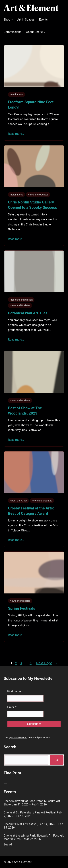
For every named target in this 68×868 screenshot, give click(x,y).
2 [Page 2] (16, 663)
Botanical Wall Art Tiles (28, 313)
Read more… (16, 134)
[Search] (57, 760)
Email (12, 707)
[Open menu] (6, 783)
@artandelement (18, 737)
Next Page (47, 663)
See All (8, 844)
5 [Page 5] (31, 663)
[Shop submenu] (12, 20)
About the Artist (18, 501)
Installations (17, 94)
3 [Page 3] (21, 663)
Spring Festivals (22, 608)
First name (14, 691)
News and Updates (38, 195)
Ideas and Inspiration (21, 300)
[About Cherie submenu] (44, 32)
